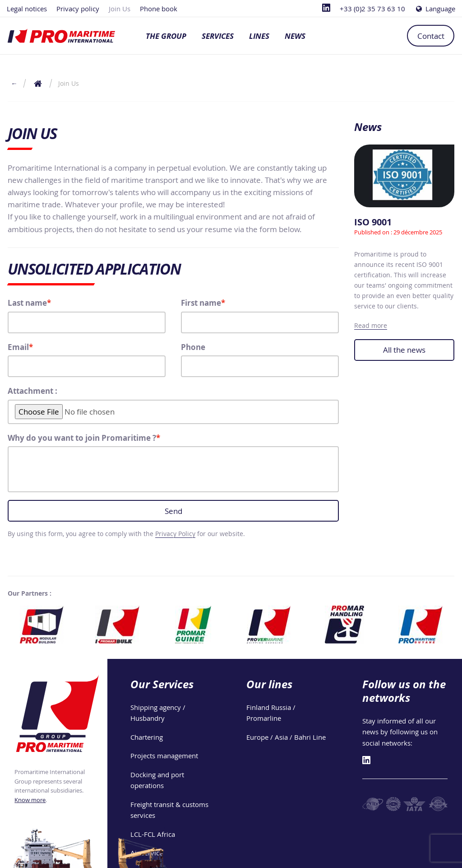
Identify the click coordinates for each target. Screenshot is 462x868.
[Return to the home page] (38, 83)
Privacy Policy (175, 534)
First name (201, 303)
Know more (30, 800)
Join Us (120, 9)
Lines (259, 36)
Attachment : (32, 391)
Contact (431, 36)
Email (18, 347)
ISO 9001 (373, 222)
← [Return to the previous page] (14, 83)
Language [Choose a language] (435, 9)
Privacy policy (78, 9)
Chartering (147, 737)
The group (166, 36)
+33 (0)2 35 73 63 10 (372, 9)
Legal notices (27, 9)
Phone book (159, 9)
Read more (371, 325)
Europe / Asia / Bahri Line (286, 737)
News (295, 36)
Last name (27, 303)
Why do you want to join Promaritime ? (82, 438)
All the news (404, 350)
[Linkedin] (326, 9)
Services (218, 36)
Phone (193, 347)
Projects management (164, 756)
